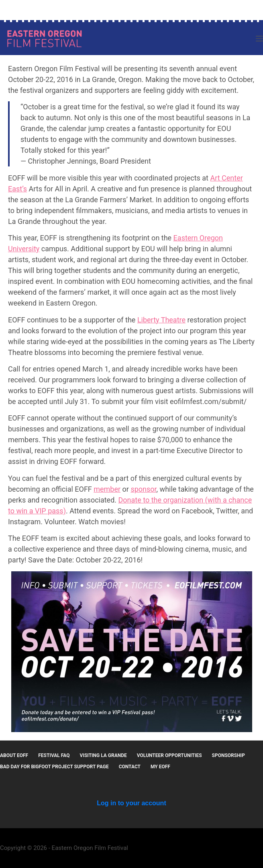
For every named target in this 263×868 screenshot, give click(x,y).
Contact (130, 767)
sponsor (143, 489)
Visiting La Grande (103, 755)
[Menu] (259, 39)
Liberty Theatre (161, 320)
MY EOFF (160, 767)
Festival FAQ (54, 755)
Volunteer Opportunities (169, 755)
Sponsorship (228, 755)
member (107, 489)
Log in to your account (131, 803)
